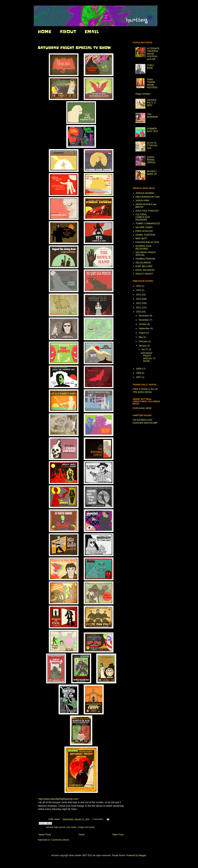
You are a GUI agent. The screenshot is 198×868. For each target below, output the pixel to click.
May (141, 337)
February (143, 341)
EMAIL (92, 32)
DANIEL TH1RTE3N (145, 235)
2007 (139, 377)
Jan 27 (145, 349)
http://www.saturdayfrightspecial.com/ (58, 799)
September (144, 328)
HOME (45, 32)
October (143, 324)
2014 (139, 295)
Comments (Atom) (60, 840)
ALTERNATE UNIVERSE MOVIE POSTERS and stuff (153, 54)
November (144, 320)
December (144, 316)
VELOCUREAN (143, 263)
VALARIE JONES (144, 227)
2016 (139, 286)
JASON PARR (142, 201)
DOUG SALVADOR (145, 270)
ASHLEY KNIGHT (144, 274)
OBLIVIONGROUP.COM (147, 197)
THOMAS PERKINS (145, 259)
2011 (139, 307)
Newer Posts (45, 835)
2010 (139, 312)
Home (82, 835)
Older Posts (118, 835)
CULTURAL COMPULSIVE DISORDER (143, 217)
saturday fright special (55, 827)
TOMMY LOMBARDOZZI (148, 223)
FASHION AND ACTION (147, 242)
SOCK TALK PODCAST (147, 211)
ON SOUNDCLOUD (142, 420)
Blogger (142, 855)
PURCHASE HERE (142, 408)
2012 (139, 303)
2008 (139, 373)
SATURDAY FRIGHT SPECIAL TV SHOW (74, 48)
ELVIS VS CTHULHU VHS (152, 145)
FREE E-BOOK (140, 389)
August (142, 333)
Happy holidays (143, 94)
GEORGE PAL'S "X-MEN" (152, 103)
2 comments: (98, 819)
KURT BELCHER (144, 266)
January (143, 346)
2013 (139, 299)
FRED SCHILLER (144, 231)
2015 (139, 290)
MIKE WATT (141, 239)
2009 (139, 369)
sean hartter (71, 827)
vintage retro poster (86, 827)
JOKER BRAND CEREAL (151, 160)
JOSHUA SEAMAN (145, 193)
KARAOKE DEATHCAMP (145, 423)
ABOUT (68, 32)
